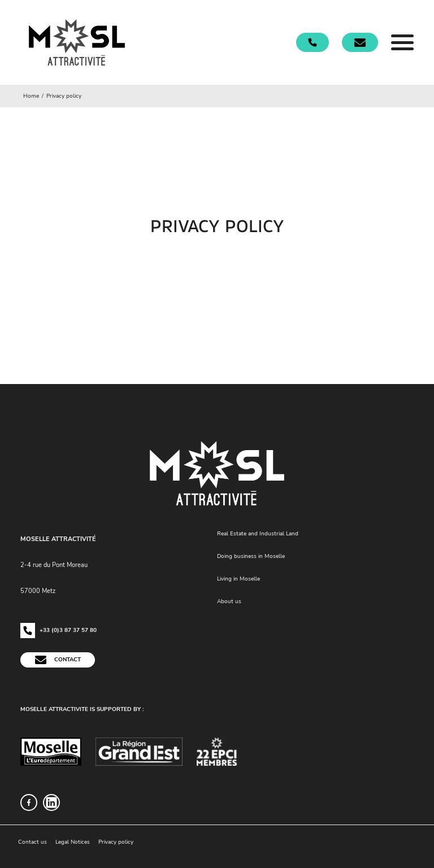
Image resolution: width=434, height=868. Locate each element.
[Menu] (402, 42)
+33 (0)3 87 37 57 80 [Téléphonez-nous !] (58, 630)
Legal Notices (73, 842)
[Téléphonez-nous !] (313, 42)
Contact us (32, 842)
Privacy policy (116, 842)
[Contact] (360, 42)
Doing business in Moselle (251, 556)
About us (229, 601)
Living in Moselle (238, 579)
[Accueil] (77, 42)
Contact (58, 660)
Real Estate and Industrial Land (258, 534)
